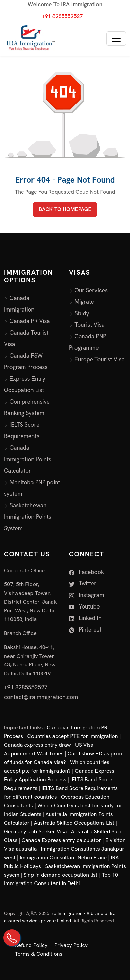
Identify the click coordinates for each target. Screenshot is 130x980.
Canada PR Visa (30, 321)
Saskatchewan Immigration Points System (28, 517)
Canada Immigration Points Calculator (28, 459)
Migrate (84, 302)
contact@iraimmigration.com (41, 697)
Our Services (91, 290)
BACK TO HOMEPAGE (65, 209)
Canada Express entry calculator (61, 840)
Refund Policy (31, 945)
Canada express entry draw (38, 745)
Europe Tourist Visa (100, 359)
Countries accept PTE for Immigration (73, 736)
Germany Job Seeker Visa (35, 832)
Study (82, 313)
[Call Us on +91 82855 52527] (12, 938)
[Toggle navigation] (116, 39)
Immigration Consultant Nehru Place (63, 858)
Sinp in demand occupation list (60, 875)
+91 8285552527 (62, 16)
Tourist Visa (90, 325)
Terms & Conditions (39, 954)
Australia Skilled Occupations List (74, 823)
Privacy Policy (71, 945)
